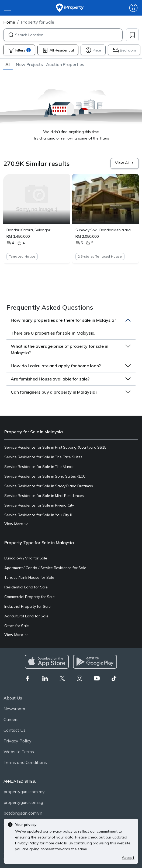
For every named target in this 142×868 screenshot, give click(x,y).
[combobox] (69, 35)
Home (9, 22)
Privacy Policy (18, 741)
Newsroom (14, 709)
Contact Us (15, 730)
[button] (8, 64)
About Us (13, 698)
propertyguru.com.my (24, 792)
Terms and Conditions (25, 762)
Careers (11, 719)
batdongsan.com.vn (23, 813)
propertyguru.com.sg (23, 802)
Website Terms (19, 752)
